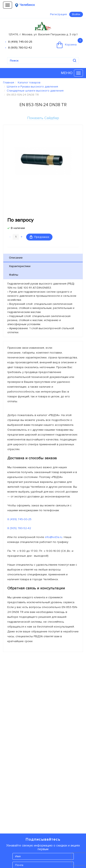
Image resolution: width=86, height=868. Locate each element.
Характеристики (20, 266)
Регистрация (58, 14)
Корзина (70, 43)
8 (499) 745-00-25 (20, 42)
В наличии (18, 228)
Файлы (14, 275)
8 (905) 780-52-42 (20, 48)
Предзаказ (40, 237)
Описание (16, 258)
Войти (76, 14)
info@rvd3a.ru (54, 537)
